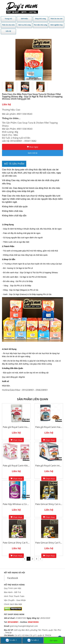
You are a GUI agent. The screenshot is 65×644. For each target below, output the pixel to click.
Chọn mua (16, 440)
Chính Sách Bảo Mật (13, 604)
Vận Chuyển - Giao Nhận (15, 600)
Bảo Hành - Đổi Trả (12, 592)
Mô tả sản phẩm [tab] (14, 164)
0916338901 (13, 622)
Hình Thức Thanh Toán (14, 596)
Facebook (13, 578)
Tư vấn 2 (33, 640)
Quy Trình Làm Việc (13, 588)
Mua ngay (32, 147)
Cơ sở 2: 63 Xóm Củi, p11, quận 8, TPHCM (33, 635)
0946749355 (33, 622)
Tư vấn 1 (11, 640)
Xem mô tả (33, 153)
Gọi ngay (54, 640)
